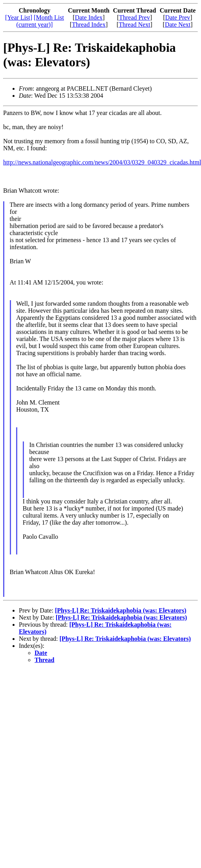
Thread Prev (134, 17)
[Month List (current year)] (40, 21)
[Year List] (19, 17)
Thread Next (134, 25)
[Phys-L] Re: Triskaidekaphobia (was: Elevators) (121, 610)
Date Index (89, 17)
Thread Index (89, 25)
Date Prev (178, 17)
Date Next (178, 25)
